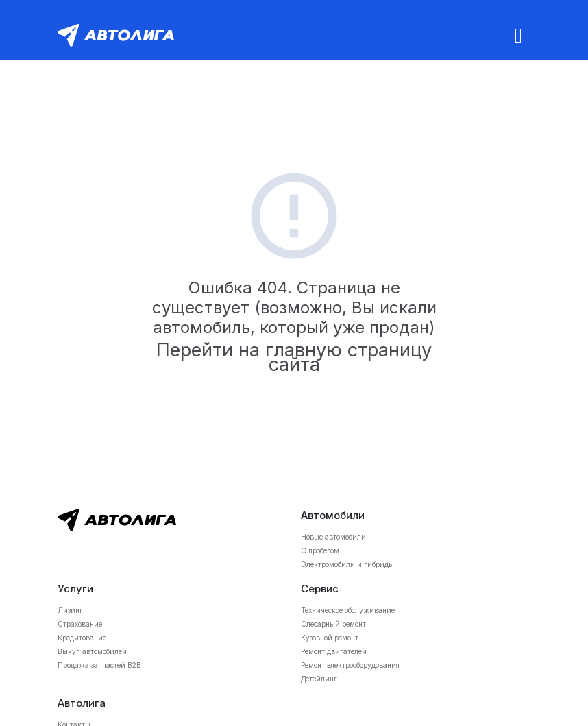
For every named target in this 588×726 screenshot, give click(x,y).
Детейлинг (319, 679)
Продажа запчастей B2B (99, 665)
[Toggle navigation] (518, 35)
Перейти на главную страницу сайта (294, 357)
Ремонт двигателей (334, 651)
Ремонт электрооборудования (350, 665)
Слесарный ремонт (333, 624)
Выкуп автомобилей (92, 651)
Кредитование (82, 638)
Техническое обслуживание (348, 610)
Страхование (80, 624)
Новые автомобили (333, 537)
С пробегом (320, 550)
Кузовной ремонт (330, 638)
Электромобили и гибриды (347, 564)
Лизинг (70, 610)
